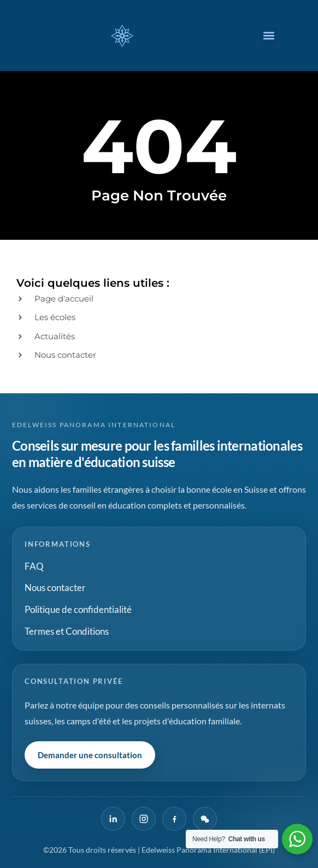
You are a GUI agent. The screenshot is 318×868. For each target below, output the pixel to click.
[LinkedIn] (113, 819)
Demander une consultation (90, 755)
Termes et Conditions (67, 631)
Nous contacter (55, 587)
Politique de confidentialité (78, 609)
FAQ (34, 566)
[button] (269, 36)
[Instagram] (144, 819)
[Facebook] (174, 819)
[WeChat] (205, 819)
